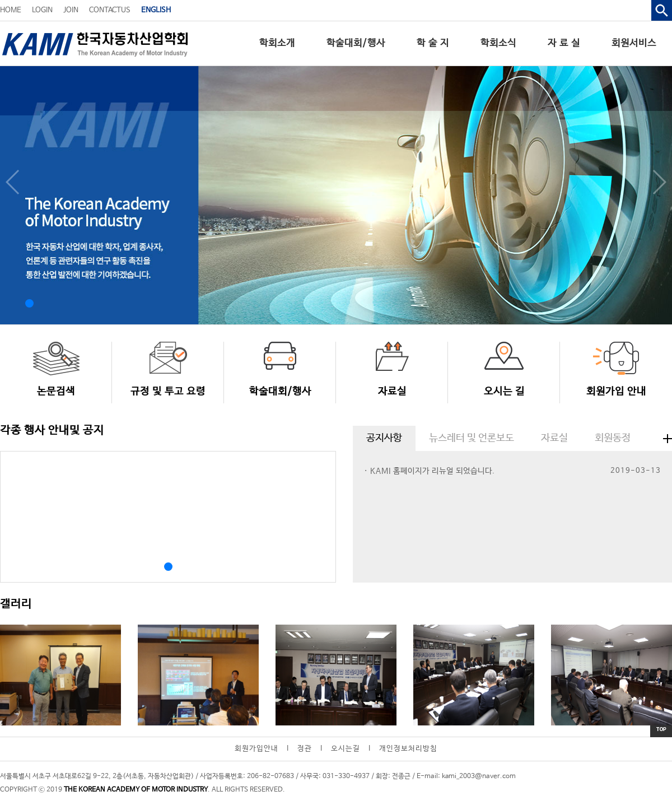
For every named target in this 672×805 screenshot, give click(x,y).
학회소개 (277, 43)
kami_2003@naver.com (479, 776)
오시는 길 (504, 392)
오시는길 (346, 749)
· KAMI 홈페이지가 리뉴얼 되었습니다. (430, 471)
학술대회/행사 (356, 43)
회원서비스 (634, 43)
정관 (305, 749)
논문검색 (56, 392)
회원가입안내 (256, 749)
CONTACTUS (110, 10)
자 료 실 (564, 43)
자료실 (392, 392)
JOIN (71, 10)
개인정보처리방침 (408, 749)
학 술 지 (433, 43)
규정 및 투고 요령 (168, 392)
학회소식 (498, 43)
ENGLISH (156, 10)
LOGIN (42, 10)
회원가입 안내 (616, 392)
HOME (11, 10)
